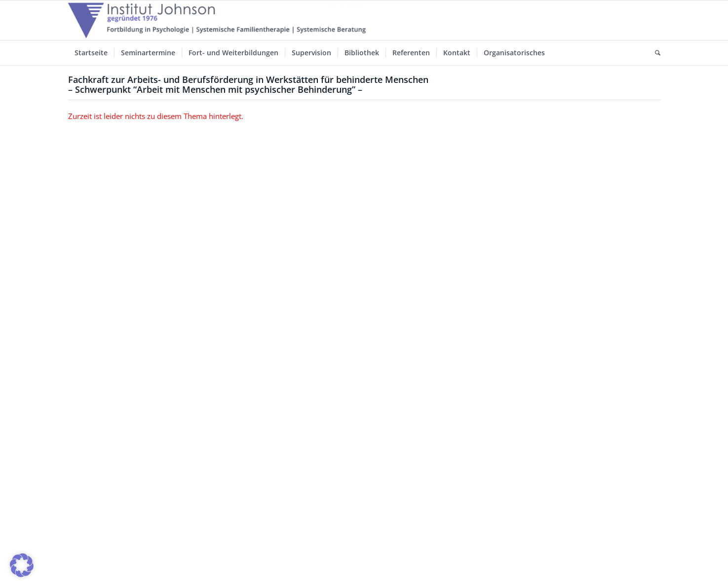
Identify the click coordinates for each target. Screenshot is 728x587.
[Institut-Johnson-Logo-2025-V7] (217, 20)
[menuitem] (91, 53)
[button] (22, 565)
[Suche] (654, 53)
